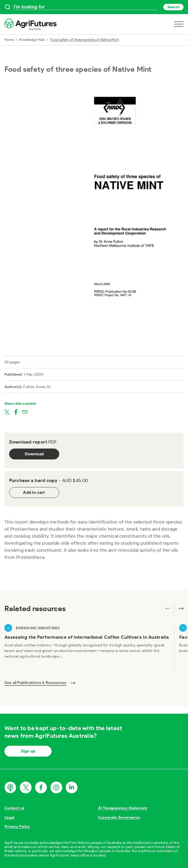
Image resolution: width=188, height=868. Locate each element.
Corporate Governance (119, 817)
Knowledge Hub (32, 40)
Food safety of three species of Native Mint (84, 40)
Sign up (28, 751)
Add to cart (34, 492)
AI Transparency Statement (123, 808)
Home (9, 40)
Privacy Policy (17, 826)
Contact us (14, 808)
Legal (9, 817)
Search (173, 7)
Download (34, 454)
